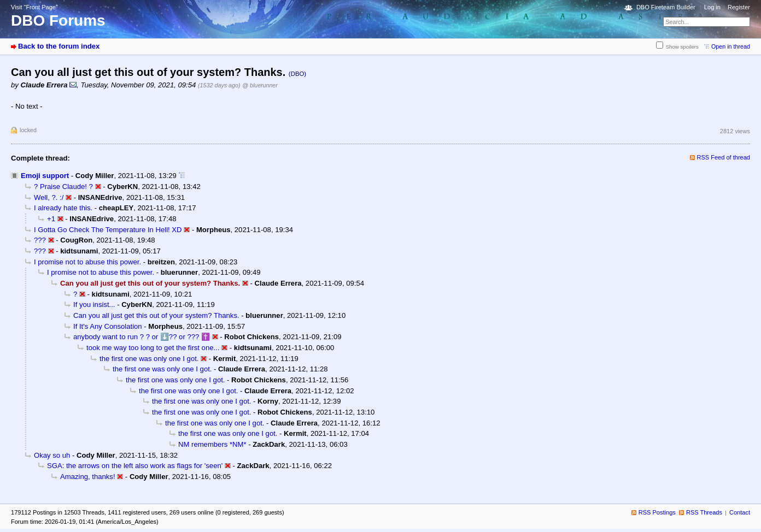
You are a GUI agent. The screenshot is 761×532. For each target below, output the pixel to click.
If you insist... (94, 305)
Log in (712, 7)
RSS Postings (657, 512)
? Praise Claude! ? (63, 187)
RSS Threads (704, 512)
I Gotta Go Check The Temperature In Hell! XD (108, 230)
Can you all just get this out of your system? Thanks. (156, 315)
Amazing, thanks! (88, 477)
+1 (51, 219)
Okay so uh (52, 455)
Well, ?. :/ (49, 197)
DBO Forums (58, 20)
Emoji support (45, 176)
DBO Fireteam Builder (666, 7)
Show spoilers (682, 47)
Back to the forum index (59, 46)
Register (739, 7)
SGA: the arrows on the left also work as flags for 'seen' (135, 466)
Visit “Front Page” (34, 7)
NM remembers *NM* (212, 444)
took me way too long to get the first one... (153, 348)
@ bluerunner (260, 85)
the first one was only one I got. (149, 359)
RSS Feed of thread (724, 157)
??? (40, 240)
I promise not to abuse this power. (87, 262)
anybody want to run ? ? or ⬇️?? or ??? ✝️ (142, 337)
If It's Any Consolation (108, 326)
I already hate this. (63, 208)
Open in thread (731, 46)
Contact (740, 512)
